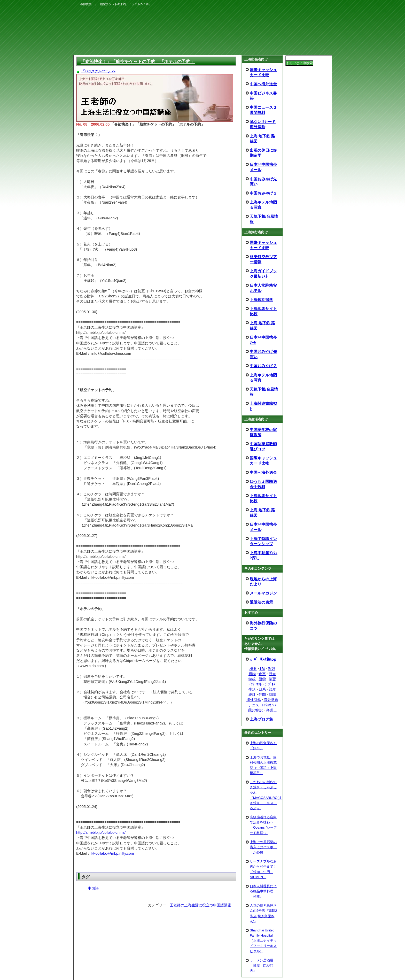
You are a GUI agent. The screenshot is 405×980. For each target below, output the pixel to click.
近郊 (271, 669)
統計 (252, 695)
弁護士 (271, 710)
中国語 (93, 888)
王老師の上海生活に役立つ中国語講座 (200, 905)
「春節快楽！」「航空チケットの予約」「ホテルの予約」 (138, 61)
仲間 (262, 695)
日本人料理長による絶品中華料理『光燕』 (263, 891)
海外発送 (271, 700)
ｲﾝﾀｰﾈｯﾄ (255, 684)
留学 (262, 679)
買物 (252, 674)
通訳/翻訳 (255, 710)
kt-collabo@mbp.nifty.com (113, 853)
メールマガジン (263, 593)
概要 (253, 669)
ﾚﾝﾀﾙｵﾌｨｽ (269, 705)
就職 (272, 695)
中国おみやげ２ (263, 193)
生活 (252, 689)
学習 (272, 679)
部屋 (272, 689)
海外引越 (254, 700)
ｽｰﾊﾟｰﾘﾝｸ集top (263, 659)
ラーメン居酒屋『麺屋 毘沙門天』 (262, 965)
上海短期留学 (261, 300)
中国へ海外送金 (263, 84)
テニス (254, 705)
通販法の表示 (261, 602)
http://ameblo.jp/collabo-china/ (101, 832)
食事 (262, 674)
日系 (262, 689)
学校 (252, 679)
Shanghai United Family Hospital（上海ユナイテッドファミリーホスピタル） (263, 941)
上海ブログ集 (261, 719)
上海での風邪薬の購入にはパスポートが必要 (263, 847)
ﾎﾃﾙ (262, 669)
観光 (272, 674)
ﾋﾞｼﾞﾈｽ (270, 684)
